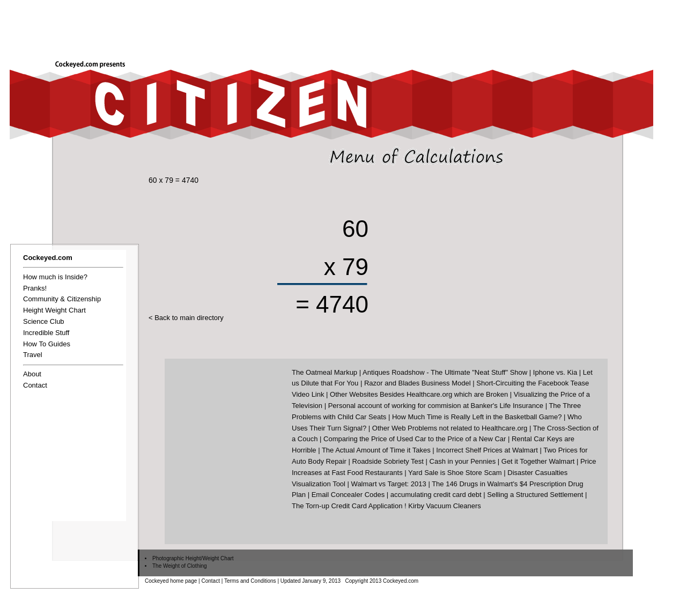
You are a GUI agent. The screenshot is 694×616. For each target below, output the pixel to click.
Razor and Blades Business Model (418, 383)
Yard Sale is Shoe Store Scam (455, 473)
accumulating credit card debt (436, 495)
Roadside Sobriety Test (388, 461)
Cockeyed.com (48, 258)
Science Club (44, 321)
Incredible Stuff (46, 333)
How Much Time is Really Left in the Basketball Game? (477, 417)
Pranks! (35, 288)
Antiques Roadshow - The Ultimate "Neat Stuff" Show (445, 372)
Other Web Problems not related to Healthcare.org (450, 428)
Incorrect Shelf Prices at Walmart (487, 450)
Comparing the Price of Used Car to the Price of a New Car (415, 439)
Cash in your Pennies (463, 461)
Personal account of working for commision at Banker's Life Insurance (436, 406)
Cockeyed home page (171, 581)
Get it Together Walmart (538, 461)
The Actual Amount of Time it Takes (376, 450)
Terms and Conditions (250, 581)
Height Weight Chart (54, 310)
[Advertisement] (499, 25)
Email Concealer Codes (348, 495)
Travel (33, 355)
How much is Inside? (55, 277)
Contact (35, 385)
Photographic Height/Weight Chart (193, 558)
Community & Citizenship (62, 299)
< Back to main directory (186, 318)
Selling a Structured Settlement (535, 495)
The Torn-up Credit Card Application (347, 506)
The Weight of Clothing (180, 566)
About (32, 374)
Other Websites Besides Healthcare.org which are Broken (419, 394)
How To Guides (47, 344)
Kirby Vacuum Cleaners (445, 506)
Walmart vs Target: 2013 (389, 484)
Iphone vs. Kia (555, 372)
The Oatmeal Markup (324, 372)
